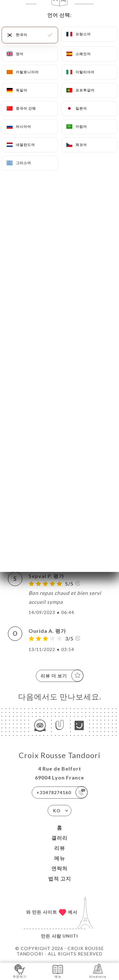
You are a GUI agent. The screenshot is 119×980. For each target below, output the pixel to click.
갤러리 (60, 838)
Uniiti (70, 936)
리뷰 (60, 848)
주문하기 (20, 971)
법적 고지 (60, 878)
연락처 (60, 868)
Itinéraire (98, 971)
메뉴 (60, 858)
